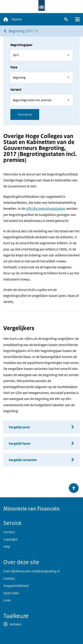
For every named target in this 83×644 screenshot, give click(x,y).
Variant (16, 89)
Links (7, 600)
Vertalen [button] (16, 624)
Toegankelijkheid (16, 586)
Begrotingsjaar (21, 45)
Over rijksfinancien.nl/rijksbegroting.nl (32, 571)
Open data (11, 593)
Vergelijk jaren (19, 427)
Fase (14, 67)
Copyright (10, 539)
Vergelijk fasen (20, 443)
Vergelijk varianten (23, 460)
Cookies (9, 578)
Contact (9, 532)
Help (7, 547)
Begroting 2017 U (23, 31)
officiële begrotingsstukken (46, 209)
